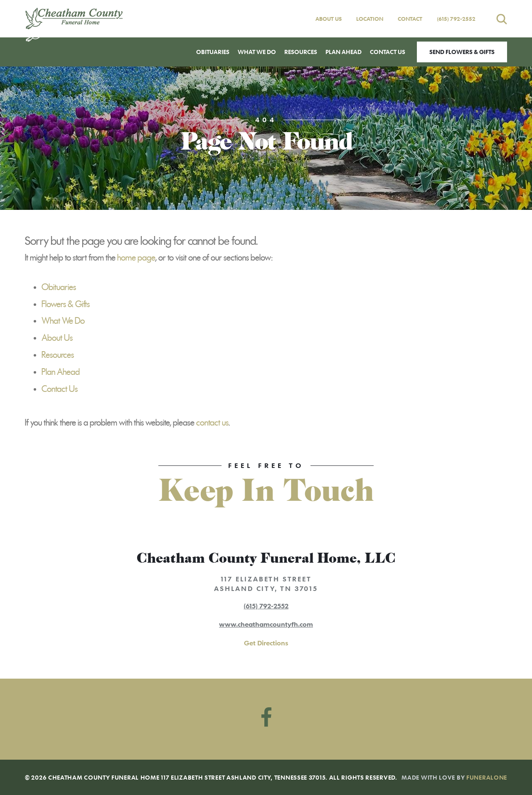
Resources (58, 355)
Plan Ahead (61, 372)
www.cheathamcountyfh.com (266, 624)
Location (370, 19)
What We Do (63, 321)
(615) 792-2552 (456, 19)
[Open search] (502, 19)
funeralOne (487, 777)
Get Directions (266, 643)
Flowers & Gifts (66, 304)
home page (136, 258)
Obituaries (59, 287)
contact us (212, 423)
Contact (410, 19)
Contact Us (60, 389)
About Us (329, 19)
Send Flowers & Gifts (462, 52)
